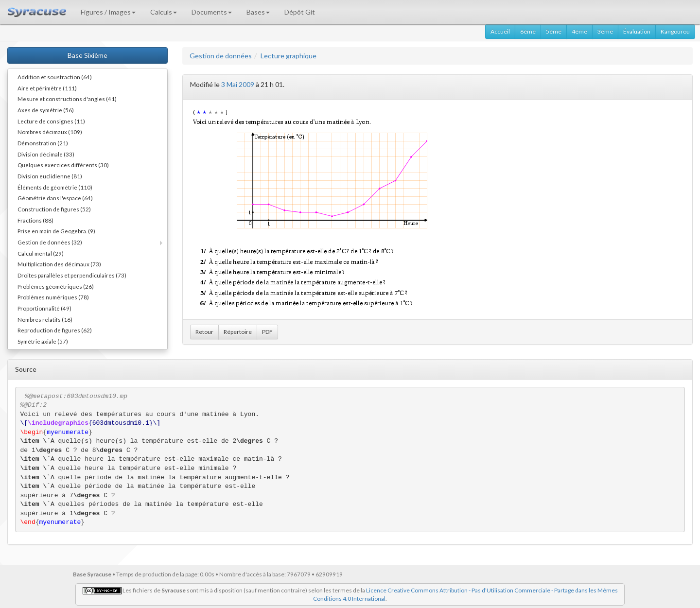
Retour (204, 332)
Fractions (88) (35, 220)
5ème (554, 31)
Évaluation (637, 31)
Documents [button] (212, 12)
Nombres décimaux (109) (50, 132)
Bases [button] (258, 12)
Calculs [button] (164, 12)
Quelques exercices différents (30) (63, 165)
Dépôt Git (300, 12)
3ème (605, 31)
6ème (528, 31)
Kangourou (675, 31)
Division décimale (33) (46, 154)
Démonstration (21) (43, 143)
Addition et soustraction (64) (55, 77)
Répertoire (238, 332)
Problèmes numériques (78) (53, 297)
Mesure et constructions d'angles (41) (67, 99)
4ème (579, 31)
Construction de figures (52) (54, 209)
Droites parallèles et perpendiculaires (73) (72, 275)
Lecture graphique (289, 56)
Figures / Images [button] (108, 12)
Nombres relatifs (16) (45, 319)
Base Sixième (87, 55)
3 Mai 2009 (238, 84)
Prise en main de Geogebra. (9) (56, 231)
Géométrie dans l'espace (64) (55, 198)
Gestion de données (221, 56)
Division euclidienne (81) (50, 176)
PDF (267, 332)
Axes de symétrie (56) (46, 110)
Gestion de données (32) (50, 242)
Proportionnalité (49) (44, 308)
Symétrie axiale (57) (43, 341)
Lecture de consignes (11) (51, 121)
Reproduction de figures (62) (55, 330)
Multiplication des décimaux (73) (59, 264)
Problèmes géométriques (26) (56, 286)
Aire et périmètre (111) (47, 88)
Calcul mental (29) (41, 253)
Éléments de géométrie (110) (55, 187)
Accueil (500, 31)
